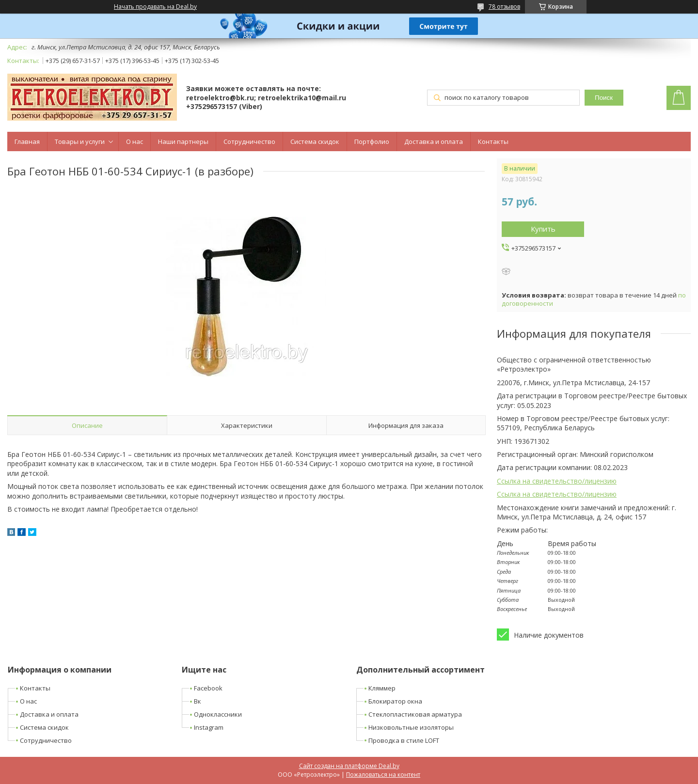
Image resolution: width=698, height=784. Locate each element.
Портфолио (372, 141)
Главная (27, 141)
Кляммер (382, 688)
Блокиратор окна (395, 701)
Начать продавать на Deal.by (155, 7)
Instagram (209, 727)
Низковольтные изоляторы (411, 727)
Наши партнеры (183, 141)
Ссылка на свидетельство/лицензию (557, 481)
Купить (543, 229)
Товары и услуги (80, 141)
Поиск (604, 98)
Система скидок (315, 141)
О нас (135, 141)
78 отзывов (504, 7)
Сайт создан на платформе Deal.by (349, 766)
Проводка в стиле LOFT (404, 740)
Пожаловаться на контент (383, 775)
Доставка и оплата (434, 141)
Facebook (208, 688)
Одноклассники (218, 714)
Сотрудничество (249, 141)
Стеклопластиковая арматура (415, 714)
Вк (198, 701)
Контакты (493, 141)
